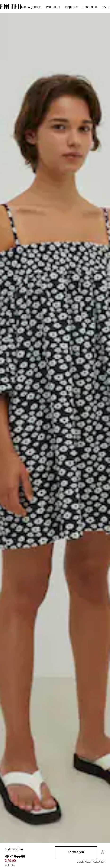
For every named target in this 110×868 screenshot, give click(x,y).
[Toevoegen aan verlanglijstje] (103, 852)
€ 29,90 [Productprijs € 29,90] (10, 861)
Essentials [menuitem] (90, 7)
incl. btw (10, 865)
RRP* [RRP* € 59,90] (15, 856)
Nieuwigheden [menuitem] (31, 7)
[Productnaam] (30, 850)
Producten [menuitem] (53, 7)
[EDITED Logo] (11, 7)
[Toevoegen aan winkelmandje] (76, 852)
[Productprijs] (30, 861)
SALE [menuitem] (106, 7)
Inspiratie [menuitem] (71, 7)
